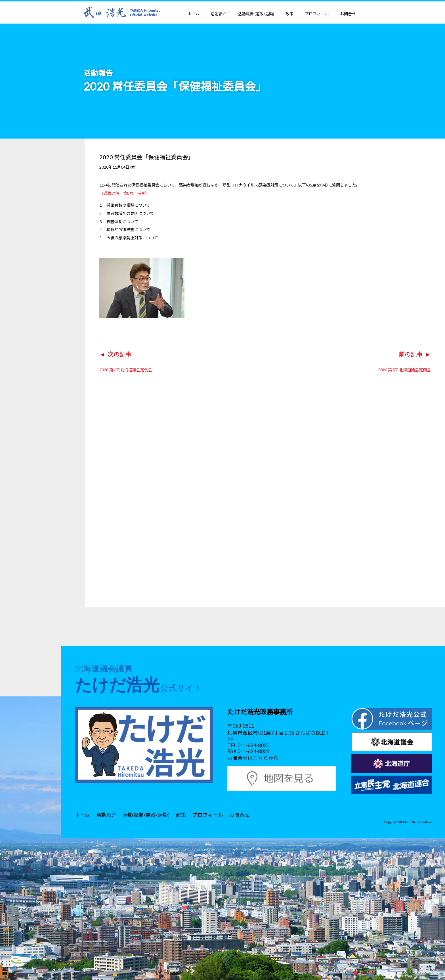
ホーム (193, 14)
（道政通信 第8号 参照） (124, 193)
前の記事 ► (415, 354)
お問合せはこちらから (253, 758)
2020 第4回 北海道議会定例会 (126, 370)
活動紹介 (219, 14)
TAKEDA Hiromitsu (417, 822)
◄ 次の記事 (115, 354)
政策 (289, 14)
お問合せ (348, 14)
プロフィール (317, 14)
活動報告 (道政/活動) (256, 14)
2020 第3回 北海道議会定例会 (404, 370)
